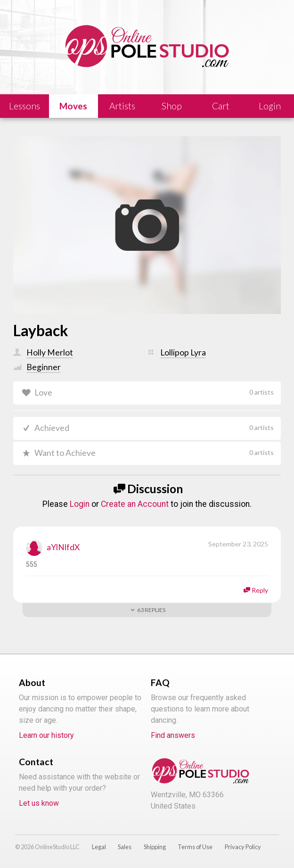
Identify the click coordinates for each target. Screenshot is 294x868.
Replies (151, 610)
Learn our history (46, 736)
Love (154, 393)
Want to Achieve (154, 453)
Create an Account (135, 504)
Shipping (155, 847)
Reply (260, 590)
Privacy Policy (243, 847)
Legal (99, 847)
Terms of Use (195, 847)
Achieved (154, 428)
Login (80, 504)
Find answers (173, 736)
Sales (125, 847)
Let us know (39, 804)
